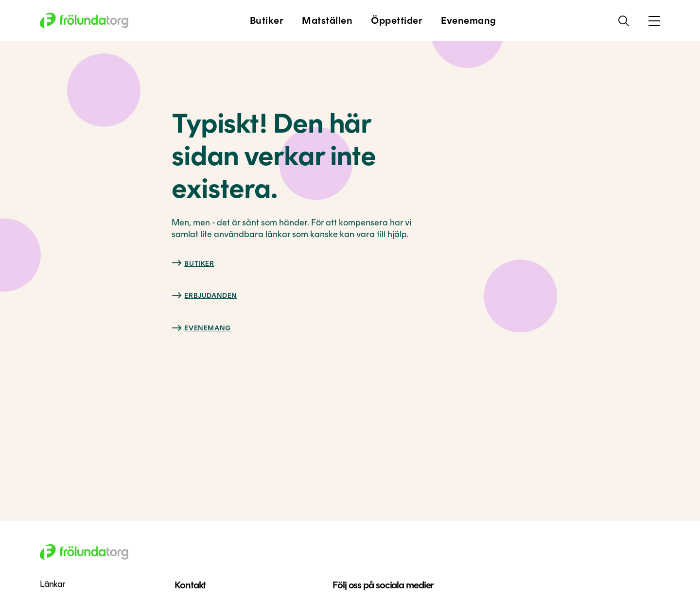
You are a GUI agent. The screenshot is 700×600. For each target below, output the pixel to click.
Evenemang (207, 328)
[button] (654, 20)
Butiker (199, 264)
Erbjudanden (211, 296)
